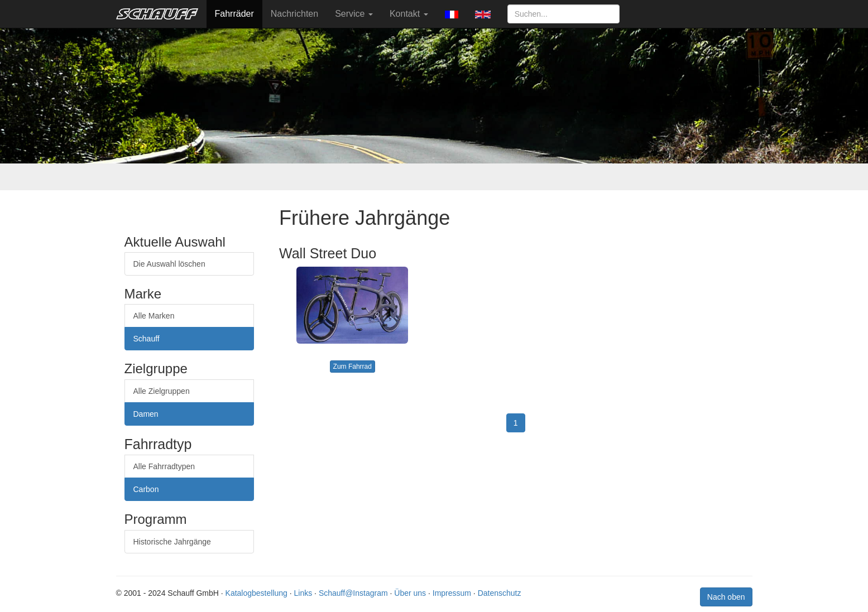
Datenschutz (500, 593)
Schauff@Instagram (353, 593)
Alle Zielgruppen (162, 391)
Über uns (410, 593)
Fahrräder (234, 14)
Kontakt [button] (409, 14)
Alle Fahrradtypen (164, 466)
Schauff (147, 339)
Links (303, 593)
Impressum (452, 593)
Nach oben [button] (726, 597)
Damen (146, 414)
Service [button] (354, 14)
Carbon (146, 489)
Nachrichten (294, 14)
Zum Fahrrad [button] (353, 367)
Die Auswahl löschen (169, 264)
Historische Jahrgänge (172, 542)
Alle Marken (154, 316)
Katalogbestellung (256, 593)
